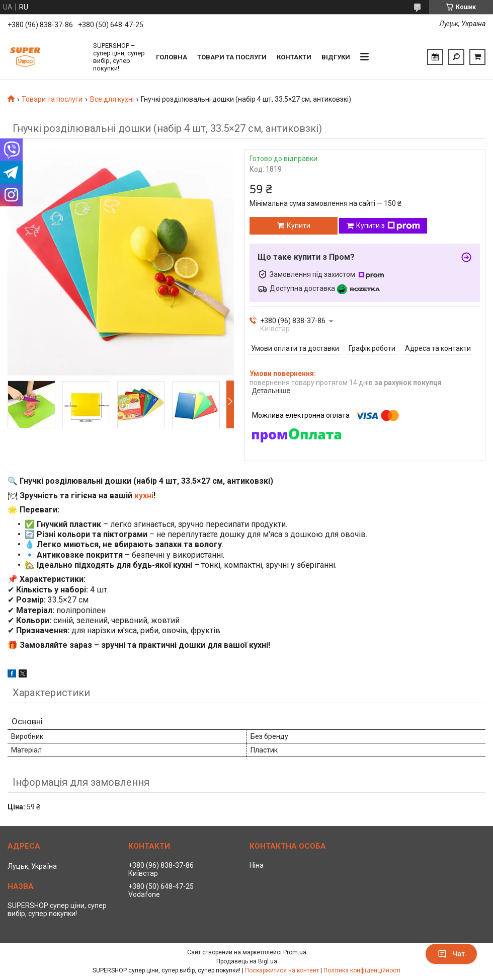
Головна (172, 57)
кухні (144, 496)
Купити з (388, 226)
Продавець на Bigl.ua (247, 961)
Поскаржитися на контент (282, 970)
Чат (451, 954)
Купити (299, 225)
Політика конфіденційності (362, 970)
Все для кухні (112, 99)
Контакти (294, 57)
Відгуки (336, 57)
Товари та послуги (232, 57)
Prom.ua (295, 952)
